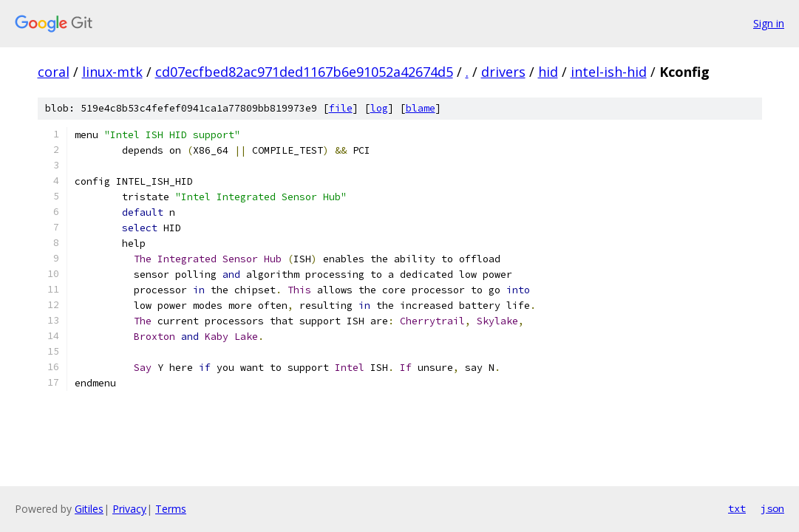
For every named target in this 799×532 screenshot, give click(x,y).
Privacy (129, 509)
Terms (171, 509)
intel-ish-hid (609, 72)
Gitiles (89, 509)
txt (737, 508)
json (772, 508)
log (379, 108)
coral (54, 72)
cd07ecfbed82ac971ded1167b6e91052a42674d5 (304, 72)
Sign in (769, 23)
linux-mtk (112, 72)
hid (548, 72)
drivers (503, 72)
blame (421, 108)
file (341, 108)
